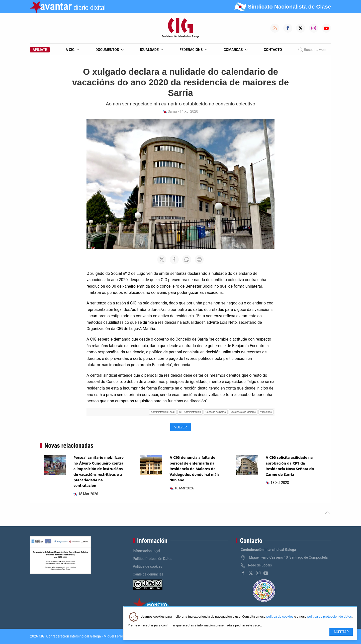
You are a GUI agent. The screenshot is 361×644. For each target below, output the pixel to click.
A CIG (73, 50)
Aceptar (341, 632)
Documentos (110, 50)
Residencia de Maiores (243, 412)
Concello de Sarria (216, 412)
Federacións (194, 50)
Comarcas (236, 50)
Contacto (273, 50)
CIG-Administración (190, 412)
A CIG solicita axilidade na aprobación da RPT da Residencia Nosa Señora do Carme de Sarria (290, 466)
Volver (180, 427)
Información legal (147, 551)
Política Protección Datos (153, 559)
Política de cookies (148, 566)
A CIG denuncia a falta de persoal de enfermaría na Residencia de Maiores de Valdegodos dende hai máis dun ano (194, 469)
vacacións (266, 412)
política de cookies (280, 617)
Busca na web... (313, 50)
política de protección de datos (330, 617)
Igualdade (152, 50)
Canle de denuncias (148, 574)
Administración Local (163, 412)
